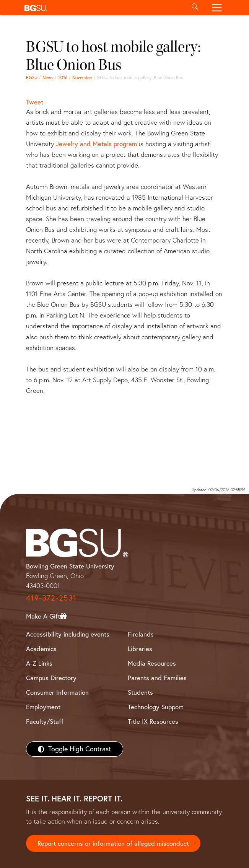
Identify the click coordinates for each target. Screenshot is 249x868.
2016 (63, 77)
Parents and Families (157, 678)
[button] (103, 8)
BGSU (32, 77)
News (48, 77)
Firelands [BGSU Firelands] (141, 634)
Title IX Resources (153, 721)
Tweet (35, 102)
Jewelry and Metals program (96, 144)
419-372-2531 (51, 598)
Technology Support (155, 707)
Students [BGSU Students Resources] (140, 692)
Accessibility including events (68, 634)
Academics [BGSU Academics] (41, 649)
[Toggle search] (195, 8)
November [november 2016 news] (82, 77)
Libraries (140, 649)
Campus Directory (51, 678)
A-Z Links (39, 663)
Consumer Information (57, 692)
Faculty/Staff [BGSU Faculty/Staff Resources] (45, 721)
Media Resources (152, 663)
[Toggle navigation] (217, 8)
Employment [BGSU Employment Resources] (43, 707)
